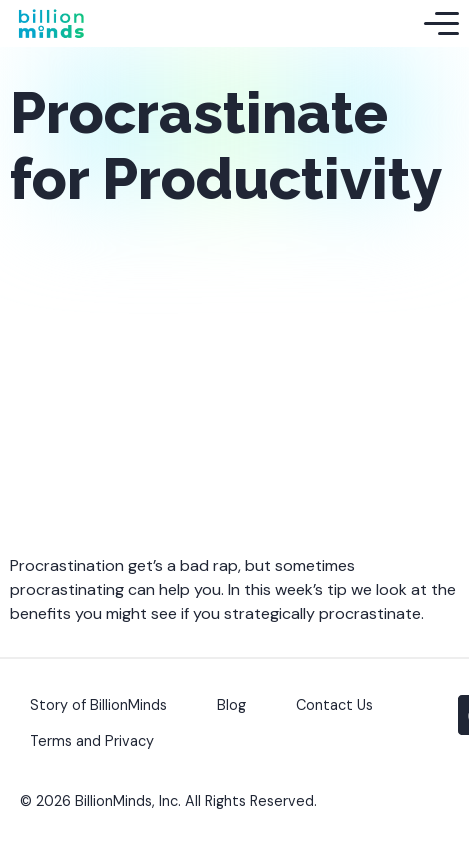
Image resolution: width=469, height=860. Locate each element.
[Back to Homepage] (51, 23)
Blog (231, 705)
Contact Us (334, 705)
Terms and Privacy (92, 741)
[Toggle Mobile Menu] (441, 24)
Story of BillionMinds (98, 705)
